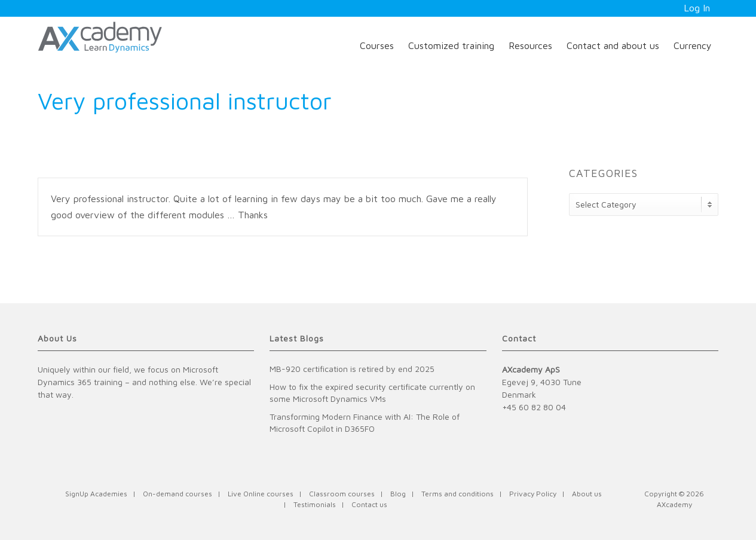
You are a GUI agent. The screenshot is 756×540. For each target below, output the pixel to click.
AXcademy (674, 504)
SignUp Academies (96, 494)
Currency (693, 45)
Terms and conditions (457, 494)
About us (587, 494)
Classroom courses (342, 494)
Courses (377, 45)
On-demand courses (177, 494)
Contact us (369, 504)
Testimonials (315, 504)
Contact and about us (613, 45)
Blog (398, 494)
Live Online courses (261, 494)
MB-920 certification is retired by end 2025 (352, 369)
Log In (697, 8)
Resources (530, 45)
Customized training (451, 45)
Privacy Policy (533, 494)
